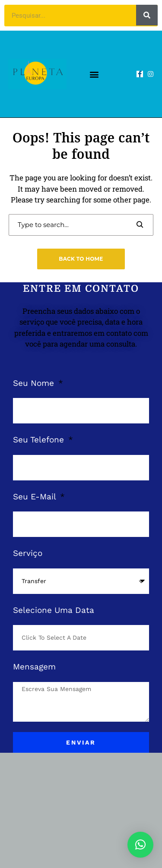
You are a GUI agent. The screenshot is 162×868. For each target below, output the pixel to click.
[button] (94, 74)
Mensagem (34, 667)
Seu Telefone (40, 440)
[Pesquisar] (147, 15)
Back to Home (81, 259)
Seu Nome (35, 383)
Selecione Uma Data (54, 610)
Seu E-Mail (36, 497)
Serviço (28, 553)
